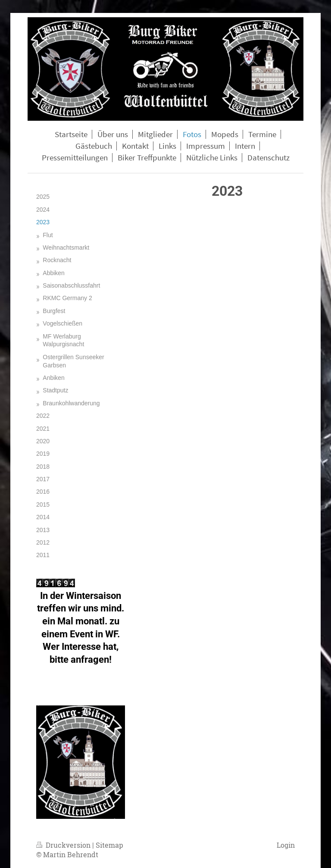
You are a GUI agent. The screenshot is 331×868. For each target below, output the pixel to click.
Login (286, 845)
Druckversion (64, 845)
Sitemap (109, 845)
